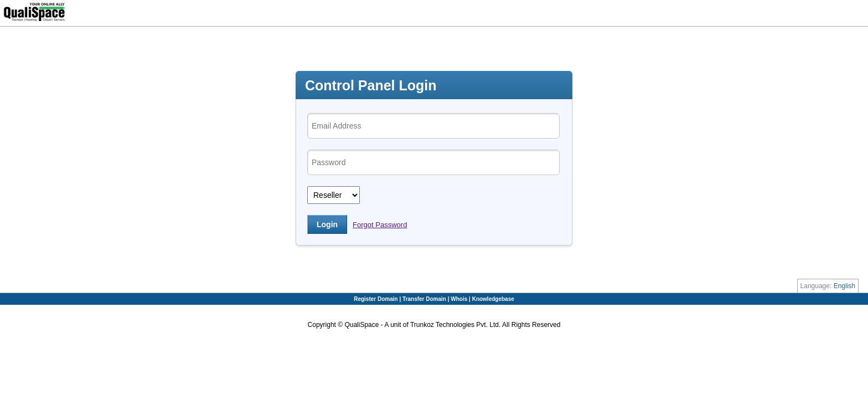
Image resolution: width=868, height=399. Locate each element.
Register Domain (376, 299)
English (844, 286)
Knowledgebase (493, 299)
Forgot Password (380, 225)
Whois (460, 299)
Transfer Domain (425, 299)
